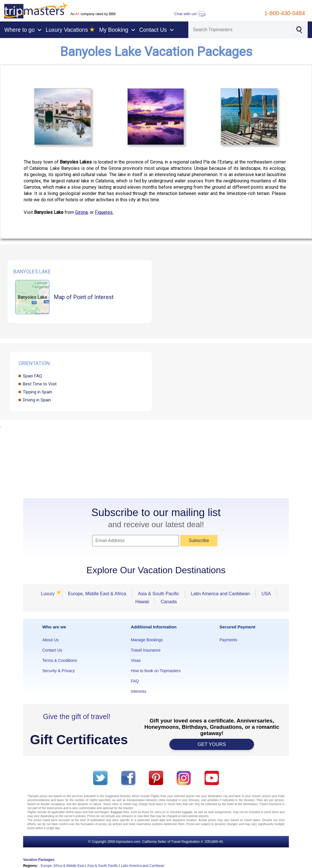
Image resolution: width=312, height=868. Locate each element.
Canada (169, 602)
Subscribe (199, 540)
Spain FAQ (32, 376)
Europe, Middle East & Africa (97, 594)
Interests (139, 691)
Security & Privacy (59, 671)
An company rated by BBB (93, 14)
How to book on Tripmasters (156, 671)
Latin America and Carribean (143, 866)
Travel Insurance (146, 650)
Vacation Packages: (39, 860)
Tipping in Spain (37, 392)
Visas (136, 660)
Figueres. (104, 212)
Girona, (82, 212)
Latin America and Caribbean (220, 594)
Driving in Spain (37, 400)
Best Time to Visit (40, 384)
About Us (51, 640)
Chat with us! (190, 14)
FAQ (135, 681)
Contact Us (52, 650)
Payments (228, 640)
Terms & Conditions (60, 660)
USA (266, 594)
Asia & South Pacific (159, 594)
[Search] (240, 30)
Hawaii (142, 602)
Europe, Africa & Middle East (62, 866)
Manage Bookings (147, 640)
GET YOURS (212, 744)
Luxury (49, 594)
